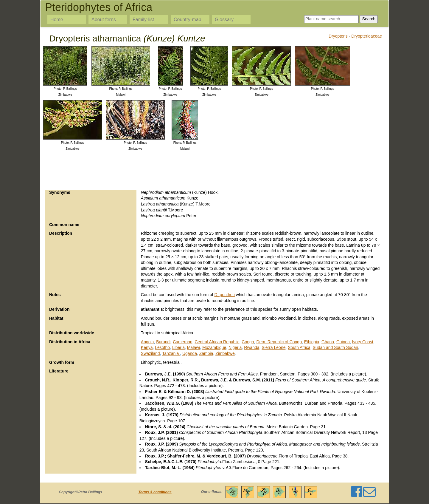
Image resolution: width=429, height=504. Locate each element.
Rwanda (252, 347)
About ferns (104, 20)
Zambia (206, 353)
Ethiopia (312, 342)
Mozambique (214, 347)
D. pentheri (225, 295)
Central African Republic (217, 342)
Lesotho (162, 347)
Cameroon (182, 342)
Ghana (328, 342)
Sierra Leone (273, 347)
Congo (248, 342)
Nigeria (235, 347)
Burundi (163, 342)
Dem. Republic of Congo (279, 342)
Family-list (143, 20)
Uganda (190, 353)
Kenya (147, 347)
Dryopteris (338, 36)
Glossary (224, 20)
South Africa (299, 347)
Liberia (178, 347)
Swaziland (150, 353)
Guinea (343, 342)
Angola (147, 342)
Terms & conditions (155, 492)
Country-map (187, 20)
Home (57, 20)
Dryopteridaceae (367, 36)
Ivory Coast (363, 342)
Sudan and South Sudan (336, 347)
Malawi (194, 347)
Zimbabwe (225, 353)
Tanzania (171, 353)
